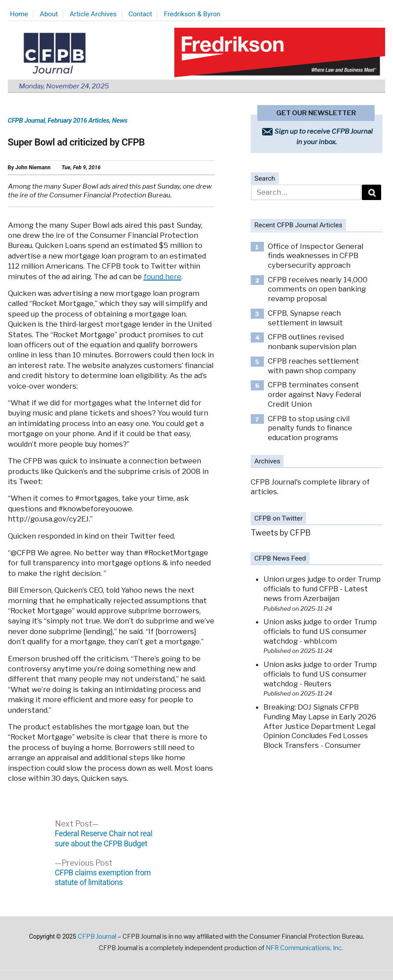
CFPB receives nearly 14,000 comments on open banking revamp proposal (318, 289)
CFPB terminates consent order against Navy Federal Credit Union (314, 394)
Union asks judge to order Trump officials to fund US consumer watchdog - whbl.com (320, 631)
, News (118, 120)
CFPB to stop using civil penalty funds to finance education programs (310, 428)
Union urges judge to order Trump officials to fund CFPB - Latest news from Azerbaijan (322, 588)
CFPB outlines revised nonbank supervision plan (312, 342)
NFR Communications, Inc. (304, 948)
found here (162, 277)
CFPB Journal (27, 120)
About (49, 14)
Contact (141, 14)
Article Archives (93, 14)
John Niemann (33, 168)
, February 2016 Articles (77, 120)
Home (19, 14)
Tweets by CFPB (281, 533)
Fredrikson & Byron (192, 14)
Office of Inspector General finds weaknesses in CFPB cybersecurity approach (315, 256)
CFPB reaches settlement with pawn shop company (314, 366)
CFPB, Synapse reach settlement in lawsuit (305, 318)
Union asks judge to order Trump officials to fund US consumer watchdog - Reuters (320, 674)
